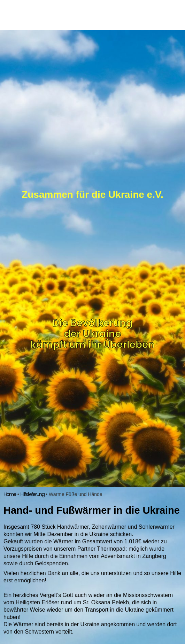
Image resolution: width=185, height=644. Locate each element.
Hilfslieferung (32, 494)
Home (10, 494)
